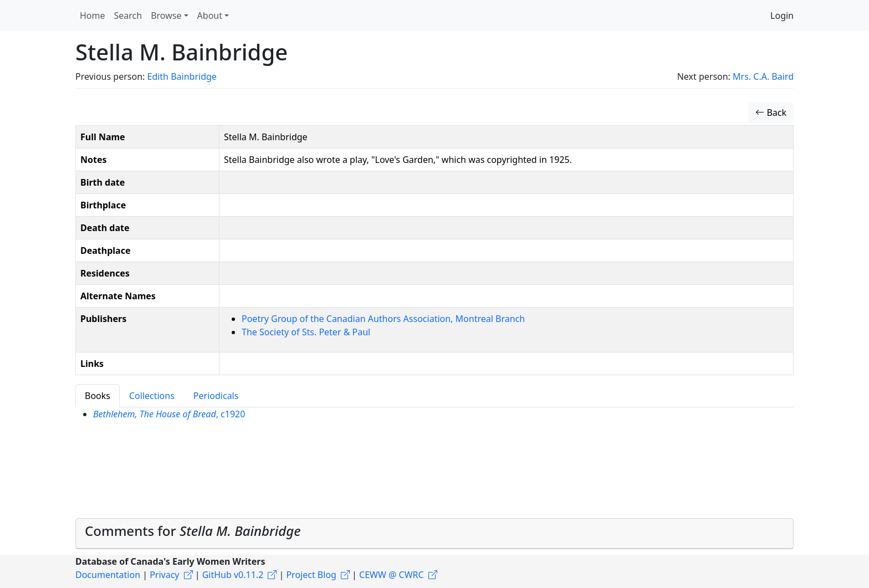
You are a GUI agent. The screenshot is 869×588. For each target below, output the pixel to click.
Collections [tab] (152, 396)
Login (782, 16)
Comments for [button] (193, 531)
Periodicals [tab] (216, 396)
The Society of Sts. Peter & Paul (306, 332)
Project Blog (311, 575)
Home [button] (93, 16)
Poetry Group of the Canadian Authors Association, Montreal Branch (383, 319)
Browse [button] (166, 16)
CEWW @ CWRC (392, 575)
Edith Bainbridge (182, 76)
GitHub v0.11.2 (233, 575)
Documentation (108, 575)
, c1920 (169, 414)
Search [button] (128, 16)
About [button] (210, 16)
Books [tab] (98, 396)
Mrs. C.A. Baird (763, 76)
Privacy (164, 575)
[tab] (434, 534)
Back (771, 113)
